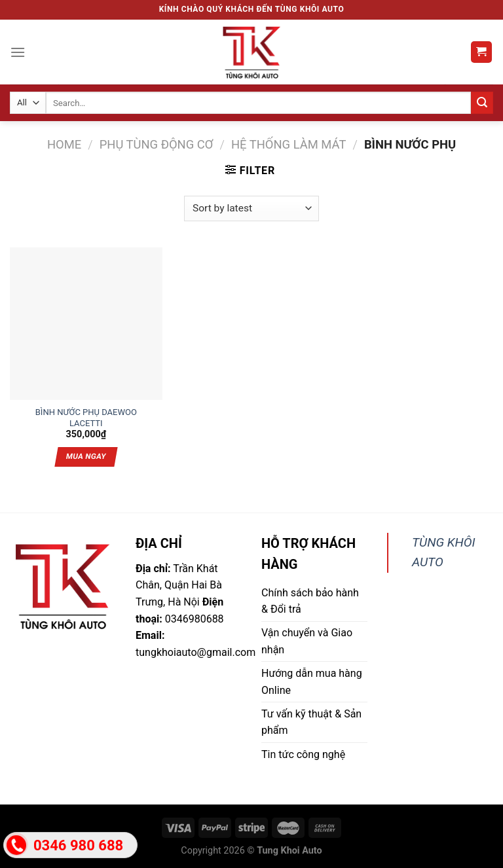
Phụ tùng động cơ (157, 144)
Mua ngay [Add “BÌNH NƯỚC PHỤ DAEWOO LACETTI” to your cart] (86, 456)
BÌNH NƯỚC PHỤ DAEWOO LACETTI (86, 413)
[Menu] (18, 52)
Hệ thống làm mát (289, 144)
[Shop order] (251, 208)
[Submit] (482, 103)
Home (64, 144)
